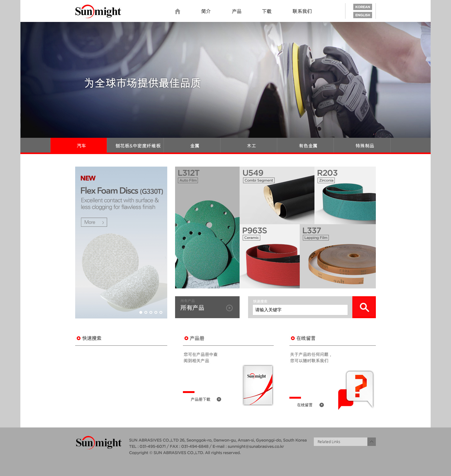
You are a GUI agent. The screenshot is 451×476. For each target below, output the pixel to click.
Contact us (302, 12)
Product (236, 12)
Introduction (206, 12)
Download (267, 12)
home (178, 12)
